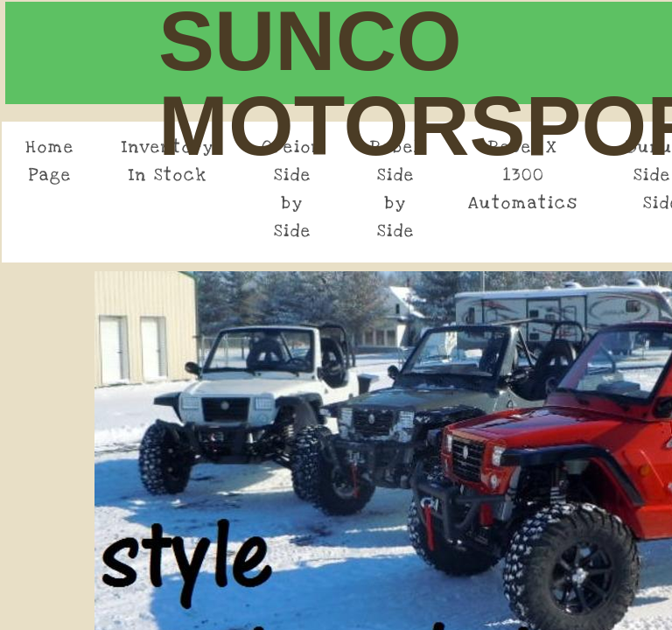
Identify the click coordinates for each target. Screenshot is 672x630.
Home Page (50, 161)
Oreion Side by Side (292, 189)
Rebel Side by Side (395, 189)
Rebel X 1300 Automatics (523, 175)
